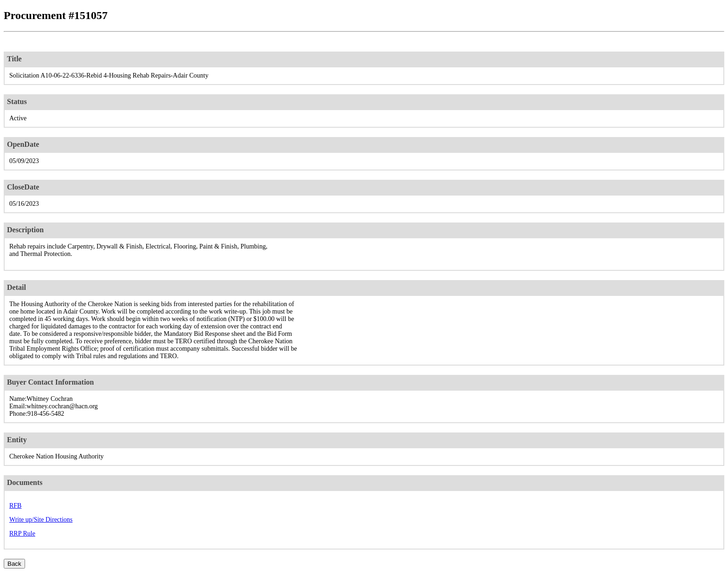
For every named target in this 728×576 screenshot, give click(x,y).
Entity (17, 440)
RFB (15, 506)
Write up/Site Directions (41, 520)
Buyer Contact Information (50, 382)
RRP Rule (22, 533)
